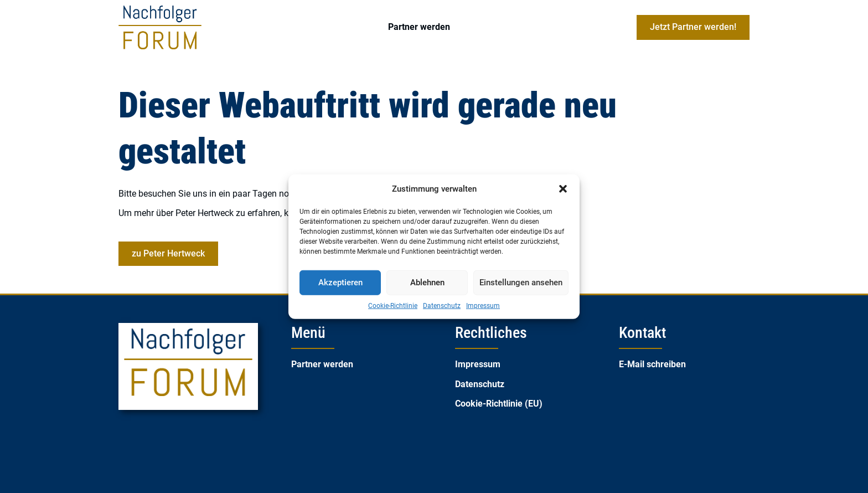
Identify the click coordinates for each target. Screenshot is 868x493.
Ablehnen (427, 283)
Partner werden (419, 27)
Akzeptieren (340, 283)
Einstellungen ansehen (521, 283)
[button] (563, 189)
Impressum (483, 305)
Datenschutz (442, 305)
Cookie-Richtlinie (393, 305)
